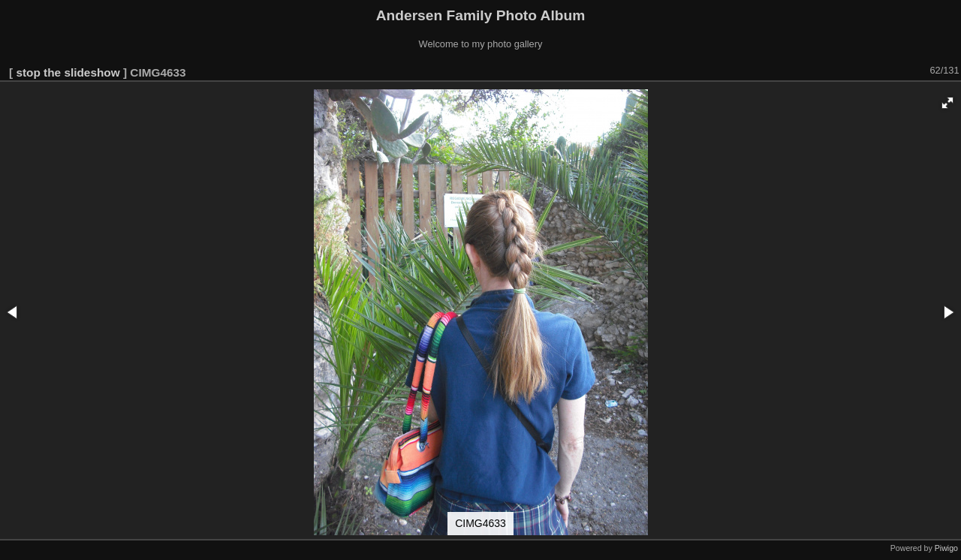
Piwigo (946, 548)
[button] (947, 103)
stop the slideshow (68, 72)
